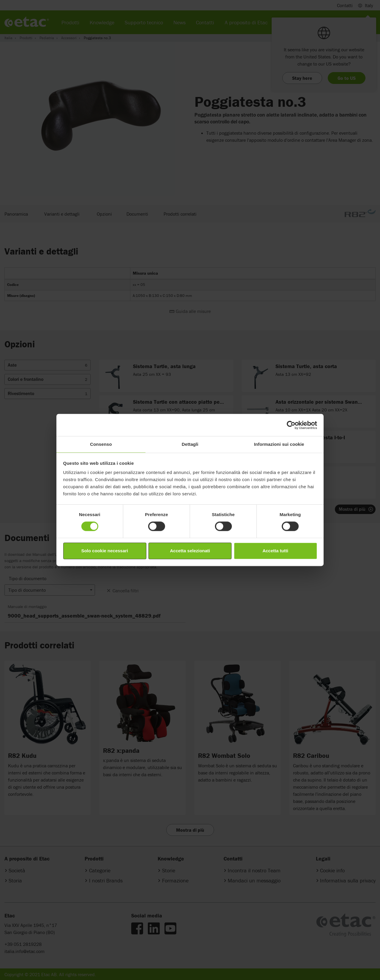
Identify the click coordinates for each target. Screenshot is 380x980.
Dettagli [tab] (190, 444)
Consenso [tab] (101, 444)
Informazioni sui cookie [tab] (279, 444)
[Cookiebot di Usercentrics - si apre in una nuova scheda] (291, 425)
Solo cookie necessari (105, 551)
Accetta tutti (275, 551)
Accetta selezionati (190, 551)
